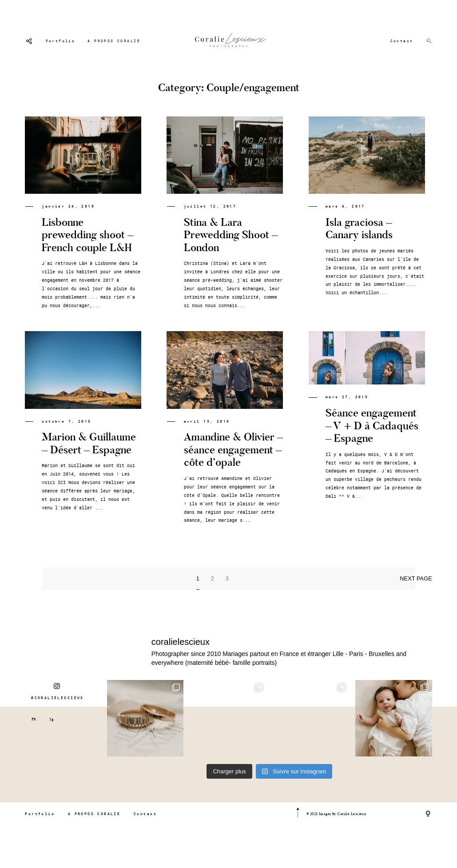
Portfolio (61, 41)
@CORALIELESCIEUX (58, 704)
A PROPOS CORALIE (114, 41)
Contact (402, 41)
